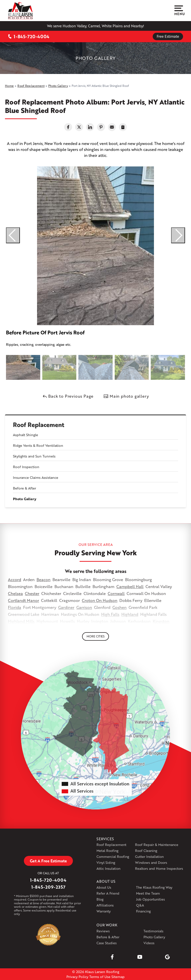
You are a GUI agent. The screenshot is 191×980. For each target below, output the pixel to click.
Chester (32, 593)
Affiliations (105, 905)
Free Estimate (168, 36)
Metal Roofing (107, 851)
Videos (149, 943)
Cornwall (116, 593)
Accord (15, 579)
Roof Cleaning (146, 851)
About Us (104, 887)
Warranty (104, 911)
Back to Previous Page (68, 396)
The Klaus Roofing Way (154, 887)
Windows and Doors (151, 862)
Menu (179, 11)
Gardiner (66, 607)
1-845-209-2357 (48, 887)
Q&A (140, 905)
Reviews (103, 931)
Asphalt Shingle (25, 435)
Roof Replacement (39, 425)
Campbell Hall (130, 586)
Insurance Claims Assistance (36, 477)
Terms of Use (100, 977)
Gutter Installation (149, 857)
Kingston (161, 621)
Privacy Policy (77, 977)
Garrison (84, 607)
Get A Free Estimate (48, 861)
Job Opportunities (150, 899)
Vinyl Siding (106, 862)
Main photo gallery (126, 396)
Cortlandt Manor (24, 600)
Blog (100, 899)
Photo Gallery (25, 499)
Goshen (119, 607)
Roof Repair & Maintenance (157, 845)
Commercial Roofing (113, 857)
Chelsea (15, 593)
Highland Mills (21, 621)
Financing (143, 911)
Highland (130, 614)
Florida (15, 607)
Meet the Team (148, 893)
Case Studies (107, 943)
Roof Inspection (26, 467)
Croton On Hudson (100, 600)
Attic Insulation (108, 868)
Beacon (44, 579)
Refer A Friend (108, 893)
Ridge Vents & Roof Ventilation (38, 445)
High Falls (110, 614)
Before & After (24, 488)
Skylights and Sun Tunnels (34, 456)
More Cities (95, 636)
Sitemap (118, 977)
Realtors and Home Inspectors (159, 868)
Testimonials (153, 931)
